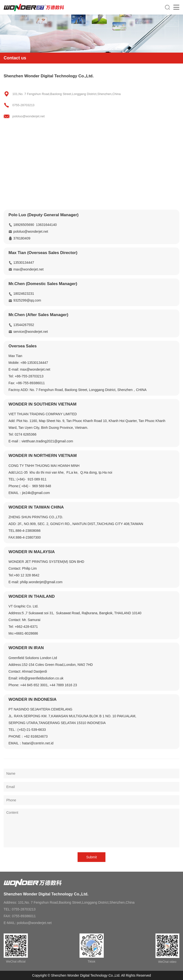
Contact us (15, 58)
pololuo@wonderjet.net (31, 231)
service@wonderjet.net (31, 332)
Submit (92, 857)
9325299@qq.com (27, 300)
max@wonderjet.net (28, 269)
